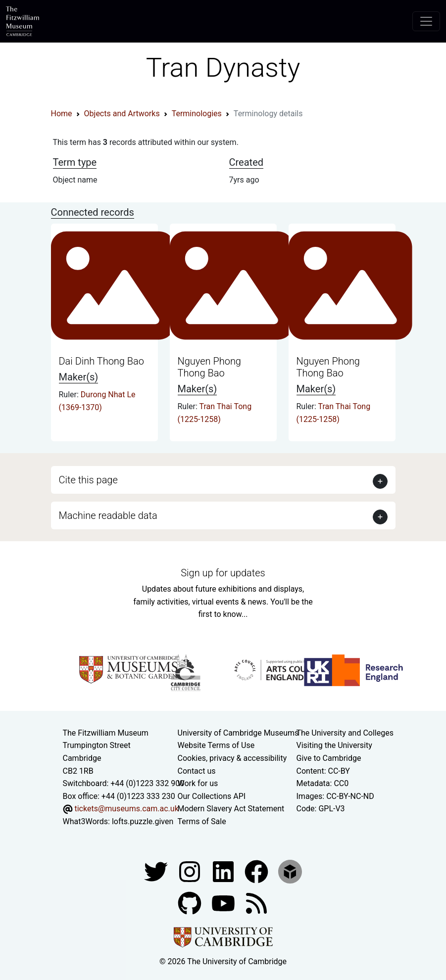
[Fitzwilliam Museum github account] (191, 903)
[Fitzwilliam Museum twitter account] (157, 871)
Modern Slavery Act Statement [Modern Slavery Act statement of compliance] (231, 809)
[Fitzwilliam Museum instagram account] (191, 871)
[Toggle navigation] (426, 21)
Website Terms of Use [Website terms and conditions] (216, 745)
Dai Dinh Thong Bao (102, 361)
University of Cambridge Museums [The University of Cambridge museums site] (238, 733)
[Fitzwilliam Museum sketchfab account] (290, 871)
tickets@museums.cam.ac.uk (126, 809)
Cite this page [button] (88, 480)
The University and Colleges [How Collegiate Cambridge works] (345, 733)
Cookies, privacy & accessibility (232, 758)
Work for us (198, 783)
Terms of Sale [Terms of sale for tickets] (202, 821)
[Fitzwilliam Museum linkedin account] (257, 871)
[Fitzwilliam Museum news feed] (256, 903)
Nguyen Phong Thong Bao (209, 367)
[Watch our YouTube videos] (224, 903)
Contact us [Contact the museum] (197, 771)
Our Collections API (212, 796)
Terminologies (197, 114)
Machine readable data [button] (108, 515)
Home (62, 114)
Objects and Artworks (122, 114)
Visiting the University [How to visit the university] (334, 745)
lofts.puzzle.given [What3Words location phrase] (143, 821)
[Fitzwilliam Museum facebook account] (224, 871)
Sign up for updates (223, 573)
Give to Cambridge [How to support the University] (329, 758)
